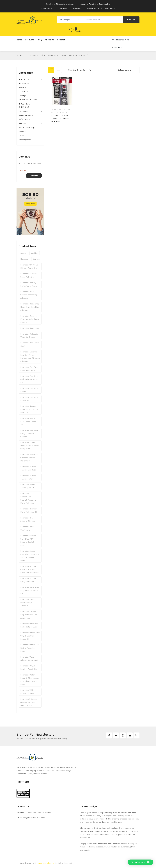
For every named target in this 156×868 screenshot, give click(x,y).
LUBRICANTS (93, 8)
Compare (34, 176)
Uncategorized (25, 140)
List (59, 70)
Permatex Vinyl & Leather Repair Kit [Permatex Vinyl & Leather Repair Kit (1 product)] (28, 667)
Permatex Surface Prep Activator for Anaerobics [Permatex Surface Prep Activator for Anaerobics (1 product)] (28, 615)
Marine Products (26, 115)
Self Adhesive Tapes (28, 127)
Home (19, 55)
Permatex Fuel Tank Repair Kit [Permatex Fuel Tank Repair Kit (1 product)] (29, 399)
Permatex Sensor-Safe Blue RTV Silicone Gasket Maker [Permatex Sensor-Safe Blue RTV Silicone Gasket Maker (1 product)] (28, 540)
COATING (77, 8)
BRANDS (22, 88)
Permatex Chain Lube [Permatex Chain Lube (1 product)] (30, 328)
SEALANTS (110, 8)
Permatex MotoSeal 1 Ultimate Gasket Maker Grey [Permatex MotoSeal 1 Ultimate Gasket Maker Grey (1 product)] (30, 458)
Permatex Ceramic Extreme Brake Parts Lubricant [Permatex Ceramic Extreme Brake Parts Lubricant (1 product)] (30, 319)
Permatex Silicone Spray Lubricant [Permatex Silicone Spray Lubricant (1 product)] (28, 580)
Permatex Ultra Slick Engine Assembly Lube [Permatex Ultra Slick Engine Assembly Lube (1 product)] (29, 648)
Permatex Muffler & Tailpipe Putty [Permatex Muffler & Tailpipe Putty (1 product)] (29, 477)
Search (131, 20)
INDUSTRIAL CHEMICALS (24, 105)
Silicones (23, 132)
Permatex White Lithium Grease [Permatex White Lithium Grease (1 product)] (27, 692)
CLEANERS (62, 8)
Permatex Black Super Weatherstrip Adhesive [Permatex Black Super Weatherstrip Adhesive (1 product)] (29, 295)
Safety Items (24, 119)
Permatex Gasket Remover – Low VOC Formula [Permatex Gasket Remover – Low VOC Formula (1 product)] (30, 409)
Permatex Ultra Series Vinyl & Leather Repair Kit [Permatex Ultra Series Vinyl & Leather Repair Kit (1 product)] (30, 636)
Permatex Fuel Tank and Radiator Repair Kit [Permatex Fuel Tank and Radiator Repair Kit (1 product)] (29, 379)
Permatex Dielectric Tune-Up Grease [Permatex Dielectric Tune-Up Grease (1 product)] (29, 335)
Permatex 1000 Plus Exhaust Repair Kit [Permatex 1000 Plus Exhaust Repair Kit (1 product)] (29, 266)
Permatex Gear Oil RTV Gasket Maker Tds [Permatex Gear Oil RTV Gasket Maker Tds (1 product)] (29, 421)
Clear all (22, 170)
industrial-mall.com (45, 863)
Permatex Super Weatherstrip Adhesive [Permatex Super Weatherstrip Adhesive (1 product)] (27, 603)
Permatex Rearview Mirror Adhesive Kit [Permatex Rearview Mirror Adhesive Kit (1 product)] (29, 510)
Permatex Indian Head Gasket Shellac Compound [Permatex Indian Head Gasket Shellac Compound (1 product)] (30, 446)
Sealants (62, 112)
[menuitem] (19, 40)
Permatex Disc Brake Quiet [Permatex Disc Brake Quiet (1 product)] (30, 344)
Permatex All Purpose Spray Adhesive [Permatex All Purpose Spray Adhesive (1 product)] (30, 275)
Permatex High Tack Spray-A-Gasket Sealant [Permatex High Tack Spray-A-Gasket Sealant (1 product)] (29, 433)
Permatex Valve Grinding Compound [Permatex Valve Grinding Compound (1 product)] (29, 658)
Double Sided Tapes (28, 100)
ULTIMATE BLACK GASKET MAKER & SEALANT (60, 119)
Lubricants (23, 111)
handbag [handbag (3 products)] (24, 259)
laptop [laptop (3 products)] (36, 259)
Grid (51, 70)
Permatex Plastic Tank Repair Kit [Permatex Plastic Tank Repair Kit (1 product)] (28, 486)
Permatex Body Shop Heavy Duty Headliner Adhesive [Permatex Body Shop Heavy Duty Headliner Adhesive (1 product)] (30, 307)
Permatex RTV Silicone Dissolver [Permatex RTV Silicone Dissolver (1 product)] (28, 519)
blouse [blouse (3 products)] (23, 253)
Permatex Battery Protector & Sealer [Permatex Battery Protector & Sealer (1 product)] (29, 284)
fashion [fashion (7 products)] (35, 253)
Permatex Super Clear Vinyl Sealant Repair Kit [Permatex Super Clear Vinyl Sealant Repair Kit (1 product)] (30, 590)
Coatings (22, 96)
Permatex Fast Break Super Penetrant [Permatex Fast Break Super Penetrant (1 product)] (30, 369)
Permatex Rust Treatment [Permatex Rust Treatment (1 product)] (27, 528)
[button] (140, 862)
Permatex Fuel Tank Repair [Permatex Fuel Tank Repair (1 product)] (29, 390)
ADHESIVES (47, 8)
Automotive (24, 83)
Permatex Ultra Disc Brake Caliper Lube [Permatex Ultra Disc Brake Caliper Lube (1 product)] (29, 625)
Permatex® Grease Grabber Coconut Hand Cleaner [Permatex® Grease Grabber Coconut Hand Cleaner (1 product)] (29, 702)
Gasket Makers (59, 109)
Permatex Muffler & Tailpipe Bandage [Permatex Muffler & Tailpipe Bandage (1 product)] (29, 468)
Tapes (21, 136)
